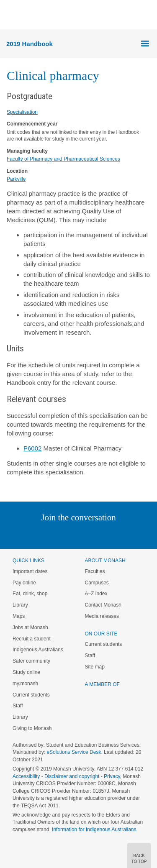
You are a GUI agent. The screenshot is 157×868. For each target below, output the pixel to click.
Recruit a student (32, 639)
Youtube (119, 534)
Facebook (70, 534)
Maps (19, 616)
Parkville (16, 179)
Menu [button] (11, 15)
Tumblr (102, 534)
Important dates (30, 571)
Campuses (97, 583)
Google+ (85, 534)
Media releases (102, 616)
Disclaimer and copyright (72, 776)
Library (20, 605)
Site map (95, 667)
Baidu (136, 534)
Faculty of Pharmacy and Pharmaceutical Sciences (63, 159)
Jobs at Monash (30, 627)
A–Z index (96, 594)
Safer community (31, 661)
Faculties (95, 571)
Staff (18, 706)
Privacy (112, 776)
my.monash (25, 684)
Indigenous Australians (38, 650)
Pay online (24, 583)
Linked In (36, 534)
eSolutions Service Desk (74, 752)
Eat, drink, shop (30, 594)
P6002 (32, 448)
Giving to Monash (32, 728)
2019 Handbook (30, 44)
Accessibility (26, 776)
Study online (26, 672)
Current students (31, 695)
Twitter (54, 534)
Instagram (19, 534)
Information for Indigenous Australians (94, 830)
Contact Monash (103, 605)
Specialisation (22, 112)
